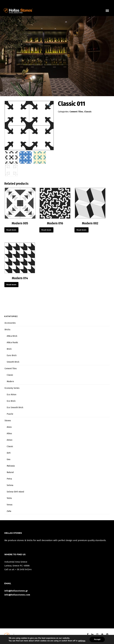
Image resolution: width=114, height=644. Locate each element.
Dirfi (9, 453)
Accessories (10, 323)
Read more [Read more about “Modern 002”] (82, 230)
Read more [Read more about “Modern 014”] (11, 285)
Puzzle (10, 414)
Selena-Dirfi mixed (15, 492)
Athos (9, 434)
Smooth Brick (13, 362)
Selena (10, 485)
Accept (97, 639)
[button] (50, 105)
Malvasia (11, 466)
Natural (10, 472)
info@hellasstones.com (17, 595)
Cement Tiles (76, 112)
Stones (8, 421)
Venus (10, 505)
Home (8, 57)
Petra (9, 479)
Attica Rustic (12, 343)
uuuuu (109, 12)
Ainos (9, 427)
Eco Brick (11, 401)
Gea (8, 459)
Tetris (9, 498)
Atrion (10, 440)
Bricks (7, 330)
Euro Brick (12, 355)
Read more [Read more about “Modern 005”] (11, 230)
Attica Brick (12, 336)
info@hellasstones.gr (16, 591)
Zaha (9, 511)
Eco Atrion (11, 395)
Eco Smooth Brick (15, 407)
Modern (10, 381)
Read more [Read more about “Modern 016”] (46, 230)
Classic (88, 112)
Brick (9, 349)
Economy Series (12, 388)
